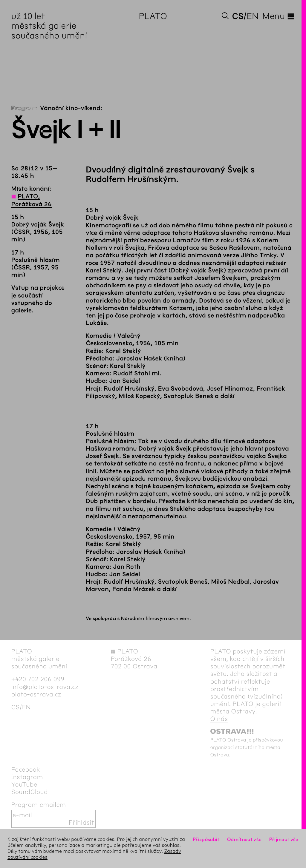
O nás (219, 719)
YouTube (24, 785)
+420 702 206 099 (38, 679)
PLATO (153, 16)
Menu (279, 16)
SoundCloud (30, 792)
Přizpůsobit (206, 840)
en (253, 16)
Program (24, 108)
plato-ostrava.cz (36, 694)
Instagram (27, 777)
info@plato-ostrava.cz (45, 687)
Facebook (26, 770)
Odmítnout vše (244, 840)
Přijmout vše (284, 840)
